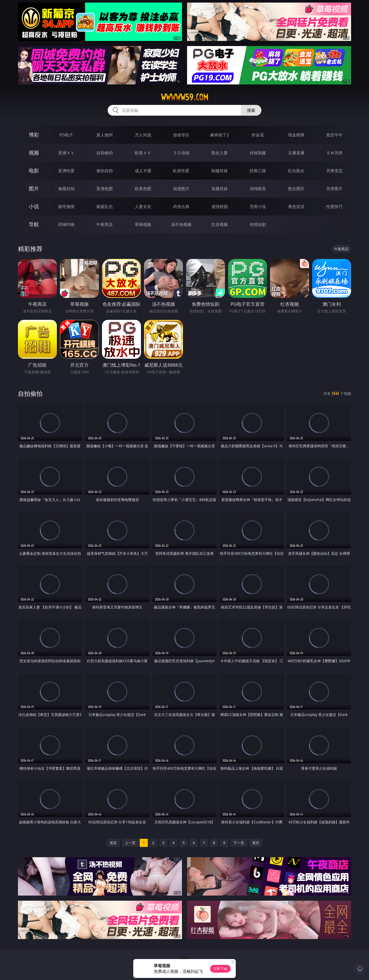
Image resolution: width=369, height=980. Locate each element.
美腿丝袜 (220, 189)
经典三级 (258, 171)
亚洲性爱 (66, 171)
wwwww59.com (185, 97)
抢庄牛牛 (334, 135)
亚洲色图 (105, 189)
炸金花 (258, 135)
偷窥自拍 (66, 189)
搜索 (251, 110)
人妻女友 (143, 206)
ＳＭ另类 (334, 153)
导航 (34, 224)
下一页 (239, 843)
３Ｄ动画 (181, 153)
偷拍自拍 (105, 171)
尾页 (256, 843)
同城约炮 (66, 224)
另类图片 (334, 189)
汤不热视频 (181, 224)
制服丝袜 (220, 171)
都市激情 (66, 206)
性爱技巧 (334, 206)
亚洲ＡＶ (66, 153)
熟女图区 (296, 189)
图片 (34, 188)
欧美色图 (143, 189)
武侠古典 (181, 206)
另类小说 (258, 206)
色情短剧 (258, 224)
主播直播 (296, 153)
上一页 (130, 843)
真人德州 (105, 135)
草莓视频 (143, 224)
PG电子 (66, 135)
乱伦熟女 (296, 171)
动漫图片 (181, 189)
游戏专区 (181, 135)
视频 (34, 153)
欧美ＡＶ (143, 153)
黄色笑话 (296, 206)
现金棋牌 (296, 135)
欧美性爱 (181, 171)
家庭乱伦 (105, 206)
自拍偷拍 (105, 153)
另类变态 (334, 171)
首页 (113, 843)
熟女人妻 (220, 153)
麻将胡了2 (219, 135)
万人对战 (143, 135)
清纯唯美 (258, 189)
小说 (34, 206)
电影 (34, 171)
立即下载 (220, 969)
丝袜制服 (258, 153)
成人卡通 (143, 171)
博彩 (34, 135)
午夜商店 (105, 224)
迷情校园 (220, 206)
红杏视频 (220, 224)
